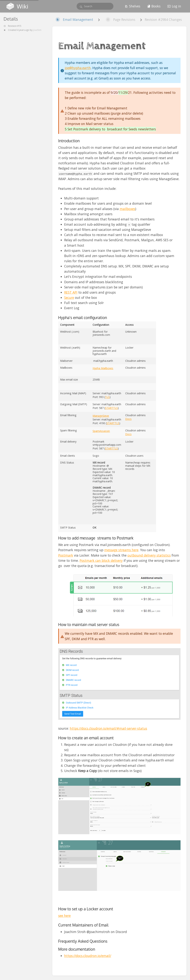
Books (154, 6)
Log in (174, 6)
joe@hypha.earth (78, 68)
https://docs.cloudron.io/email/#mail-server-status (108, 728)
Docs (128, 419)
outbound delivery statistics (149, 555)
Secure (69, 298)
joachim (37, 30)
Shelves (132, 6)
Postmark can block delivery (101, 560)
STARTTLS (111, 408)
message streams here (121, 550)
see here (64, 916)
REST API (71, 292)
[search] (95, 6)
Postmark (66, 555)
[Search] (81, 7)
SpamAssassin (101, 431)
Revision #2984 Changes (163, 19)
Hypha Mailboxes (103, 368)
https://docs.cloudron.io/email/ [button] (88, 956)
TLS (107, 397)
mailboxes (127, 209)
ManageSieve (101, 416)
